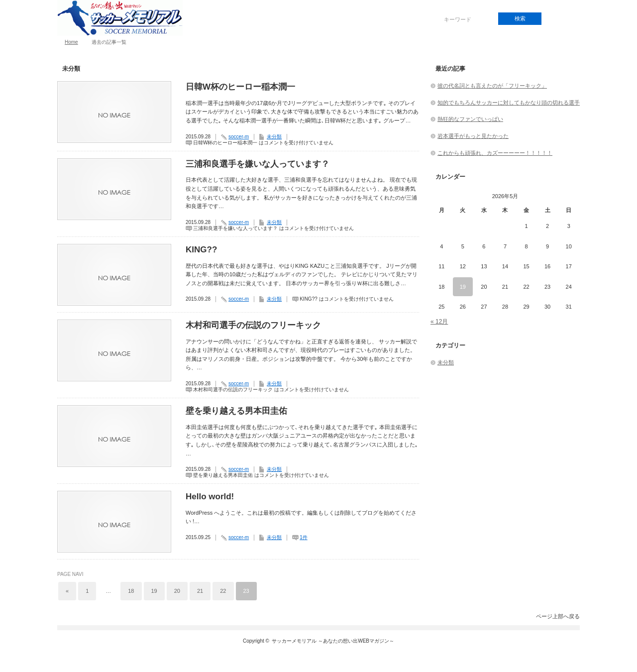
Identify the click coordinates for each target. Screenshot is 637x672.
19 (154, 591)
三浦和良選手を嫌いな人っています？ (258, 164)
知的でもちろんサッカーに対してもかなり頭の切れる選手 (509, 103)
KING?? (201, 250)
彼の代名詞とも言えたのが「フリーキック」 (492, 86)
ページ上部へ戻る (558, 616)
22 (223, 591)
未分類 (274, 137)
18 (131, 591)
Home (71, 42)
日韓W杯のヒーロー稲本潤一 (240, 87)
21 (200, 591)
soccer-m (239, 137)
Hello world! (210, 497)
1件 (304, 537)
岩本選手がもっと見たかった (473, 136)
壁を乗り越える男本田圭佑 (236, 411)
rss (563, 19)
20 (177, 591)
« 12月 (439, 322)
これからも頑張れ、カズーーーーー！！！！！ (495, 153)
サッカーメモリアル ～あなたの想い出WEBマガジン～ (333, 641)
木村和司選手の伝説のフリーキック (253, 325)
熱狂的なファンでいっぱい (470, 119)
